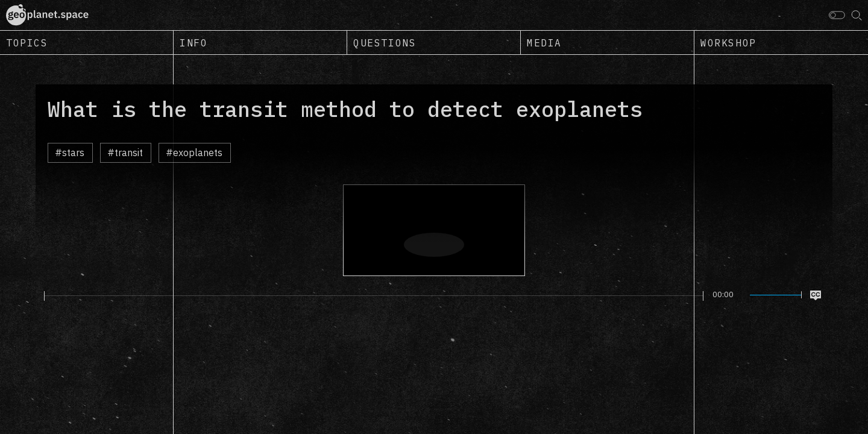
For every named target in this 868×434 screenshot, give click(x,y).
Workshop (728, 43)
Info (193, 43)
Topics (27, 43)
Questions (385, 43)
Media (544, 43)
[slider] (374, 296)
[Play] (37, 295)
